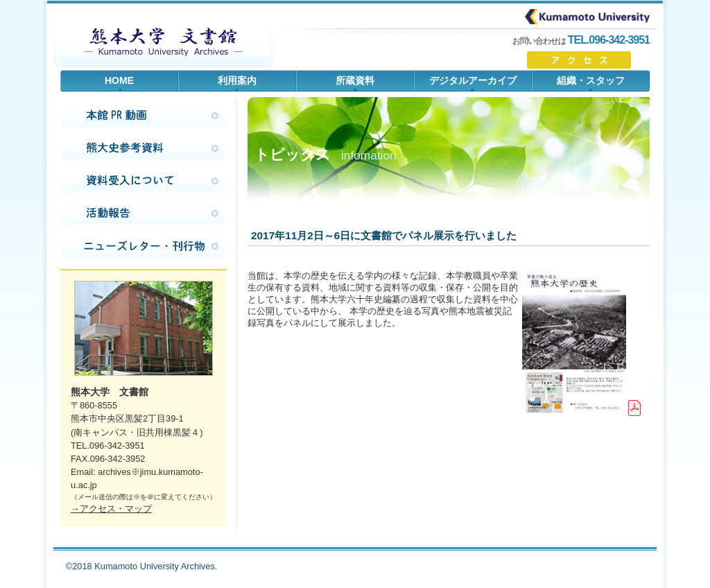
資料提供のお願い (144, 181)
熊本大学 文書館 (163, 41)
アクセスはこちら (588, 60)
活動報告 (144, 214)
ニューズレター (144, 246)
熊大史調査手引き (144, 148)
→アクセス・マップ (111, 509)
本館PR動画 (144, 116)
